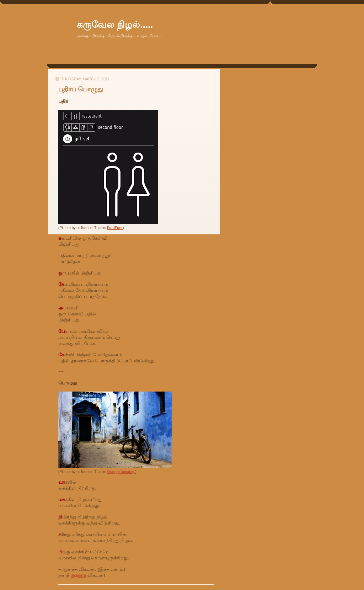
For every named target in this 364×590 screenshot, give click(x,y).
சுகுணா (79, 575)
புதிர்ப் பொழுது (81, 89)
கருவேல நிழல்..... (115, 25)
